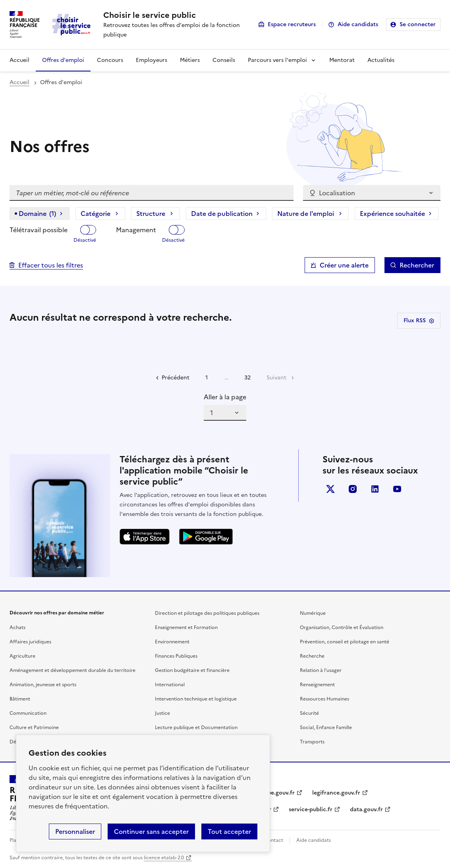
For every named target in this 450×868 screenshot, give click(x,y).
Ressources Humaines (324, 699)
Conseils (224, 60)
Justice (162, 713)
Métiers (190, 60)
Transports (312, 742)
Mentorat (342, 60)
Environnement (172, 642)
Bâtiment (20, 699)
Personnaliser (75, 831)
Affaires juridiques (30, 642)
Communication (28, 713)
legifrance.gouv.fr (336, 793)
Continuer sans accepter (151, 831)
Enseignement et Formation (186, 627)
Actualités (381, 60)
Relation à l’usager (321, 670)
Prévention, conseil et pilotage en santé (345, 642)
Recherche (312, 656)
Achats (17, 627)
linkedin (375, 489)
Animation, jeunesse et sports (43, 685)
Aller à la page (225, 397)
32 (247, 378)
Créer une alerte (344, 265)
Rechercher (417, 265)
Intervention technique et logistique (196, 699)
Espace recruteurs (292, 24)
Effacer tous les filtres (51, 265)
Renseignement (317, 685)
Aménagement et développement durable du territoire (72, 670)
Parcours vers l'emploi (277, 60)
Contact (274, 840)
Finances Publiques (176, 656)
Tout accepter (229, 831)
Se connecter (418, 24)
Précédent (176, 378)
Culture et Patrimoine (34, 728)
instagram (353, 489)
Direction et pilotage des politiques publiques (207, 613)
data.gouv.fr (366, 809)
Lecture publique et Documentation (196, 728)
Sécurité (309, 713)
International (170, 685)
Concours (110, 60)
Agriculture (22, 656)
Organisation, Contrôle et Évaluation (342, 627)
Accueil (19, 60)
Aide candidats (358, 24)
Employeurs (152, 60)
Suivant (276, 378)
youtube (397, 489)
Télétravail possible (39, 230)
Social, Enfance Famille (326, 728)
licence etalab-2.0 (164, 858)
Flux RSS (419, 320)
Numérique (313, 613)
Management (136, 230)
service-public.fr (311, 809)
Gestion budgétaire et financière (192, 670)
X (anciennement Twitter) (330, 489)
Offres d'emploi (63, 60)
